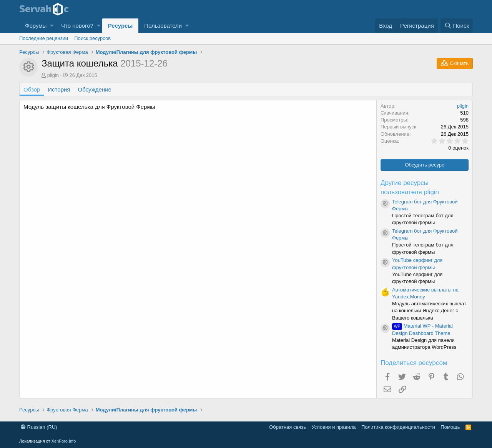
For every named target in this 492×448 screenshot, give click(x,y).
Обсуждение (95, 89)
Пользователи (163, 26)
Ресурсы (121, 26)
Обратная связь (288, 427)
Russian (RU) (39, 427)
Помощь (450, 427)
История (59, 89)
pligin (53, 75)
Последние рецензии (44, 38)
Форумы (36, 26)
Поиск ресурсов (92, 38)
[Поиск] (457, 26)
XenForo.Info (64, 441)
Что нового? (77, 26)
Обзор (32, 89)
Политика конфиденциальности (398, 427)
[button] (52, 26)
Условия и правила (333, 427)
